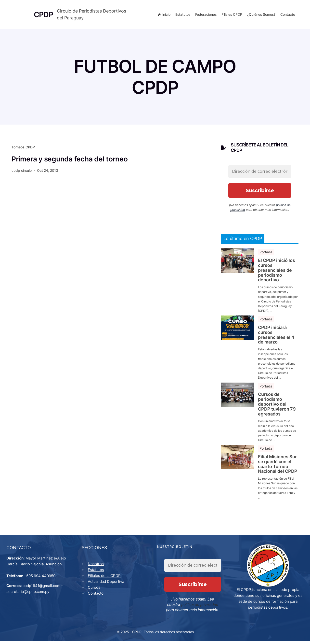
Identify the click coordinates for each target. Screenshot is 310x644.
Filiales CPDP (231, 15)
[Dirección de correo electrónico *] (260, 173)
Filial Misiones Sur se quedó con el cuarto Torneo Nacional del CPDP (278, 466)
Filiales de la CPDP (105, 579)
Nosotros (97, 567)
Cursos (95, 590)
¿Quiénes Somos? (260, 15)
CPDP (137, 635)
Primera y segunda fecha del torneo (70, 161)
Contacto (287, 15)
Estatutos (182, 15)
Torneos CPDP (23, 149)
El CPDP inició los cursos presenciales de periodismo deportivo (277, 272)
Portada (266, 254)
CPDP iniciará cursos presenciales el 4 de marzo (276, 337)
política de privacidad (183, 608)
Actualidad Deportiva (107, 584)
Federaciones (205, 15)
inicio (165, 15)
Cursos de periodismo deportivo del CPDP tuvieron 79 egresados (277, 406)
